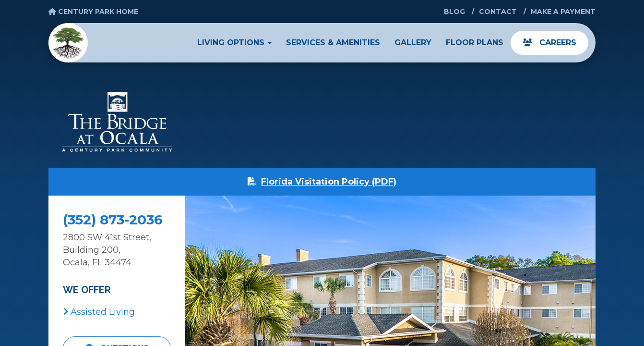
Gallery (413, 43)
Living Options (234, 43)
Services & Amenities (333, 43)
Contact (498, 12)
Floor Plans (475, 43)
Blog (454, 12)
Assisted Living (99, 312)
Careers (549, 43)
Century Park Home (93, 12)
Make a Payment (563, 12)
